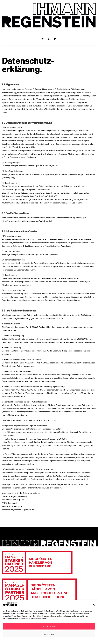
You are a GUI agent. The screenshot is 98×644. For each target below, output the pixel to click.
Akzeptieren (49, 626)
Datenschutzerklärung (44, 640)
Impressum (58, 640)
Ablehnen (49, 634)
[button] (94, 605)
